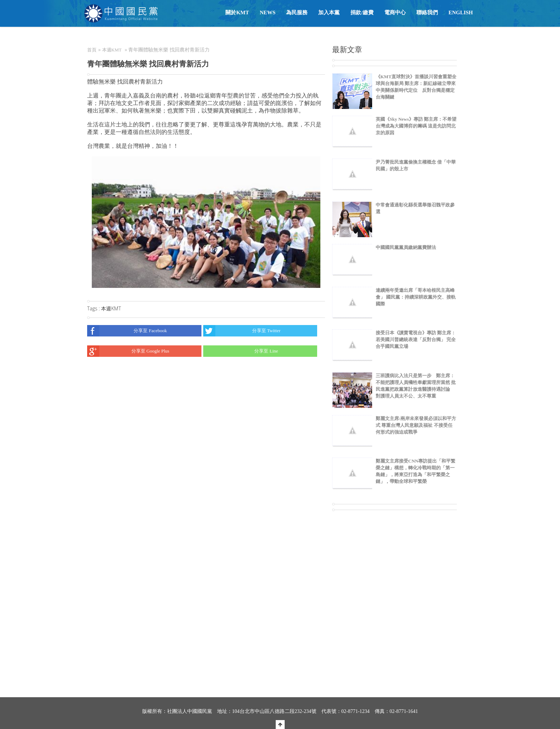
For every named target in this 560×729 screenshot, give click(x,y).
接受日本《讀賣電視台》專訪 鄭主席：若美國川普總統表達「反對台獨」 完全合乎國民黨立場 (416, 339)
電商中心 (395, 13)
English (461, 13)
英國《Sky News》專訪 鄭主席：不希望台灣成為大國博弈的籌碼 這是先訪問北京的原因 (416, 126)
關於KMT (237, 13)
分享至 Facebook (127, 331)
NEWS (267, 13)
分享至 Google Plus (128, 351)
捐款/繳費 (362, 13)
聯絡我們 (427, 13)
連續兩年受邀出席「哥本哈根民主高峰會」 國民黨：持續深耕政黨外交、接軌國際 (416, 297)
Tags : (94, 308)
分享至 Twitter (242, 331)
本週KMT (112, 50)
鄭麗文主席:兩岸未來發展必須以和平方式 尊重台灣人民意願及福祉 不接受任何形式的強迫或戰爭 (416, 425)
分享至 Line (241, 351)
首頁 (92, 50)
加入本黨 (329, 13)
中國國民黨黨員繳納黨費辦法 (406, 247)
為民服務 (297, 13)
